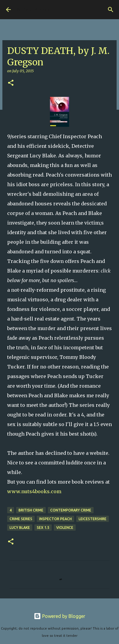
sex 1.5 (43, 528)
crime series (21, 519)
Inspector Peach (55, 519)
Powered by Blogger (59, 616)
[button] (11, 83)
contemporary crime (71, 510)
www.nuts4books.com (34, 491)
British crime (31, 510)
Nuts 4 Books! (34, 10)
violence (65, 528)
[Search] (111, 10)
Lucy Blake (20, 528)
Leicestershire (93, 519)
